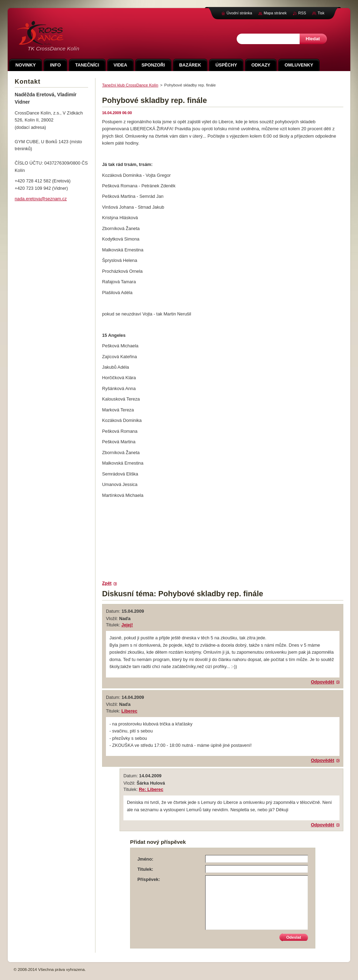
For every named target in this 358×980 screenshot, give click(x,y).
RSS (302, 13)
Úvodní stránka (239, 13)
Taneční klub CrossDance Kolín (130, 85)
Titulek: (145, 869)
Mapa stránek (275, 13)
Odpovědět (323, 682)
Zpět (107, 583)
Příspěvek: (149, 879)
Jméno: (145, 859)
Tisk (321, 13)
